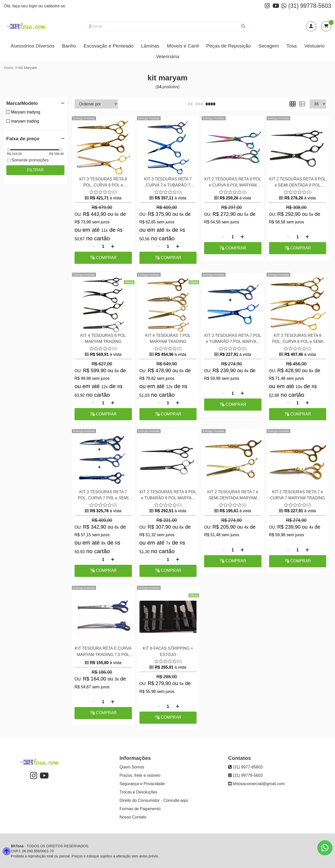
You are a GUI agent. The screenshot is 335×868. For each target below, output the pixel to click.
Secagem (269, 46)
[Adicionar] (113, 247)
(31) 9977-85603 (245, 767)
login (34, 6)
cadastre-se (55, 6)
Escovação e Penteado (109, 46)
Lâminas (150, 46)
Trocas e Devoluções (138, 792)
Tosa (292, 46)
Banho (69, 46)
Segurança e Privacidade (142, 784)
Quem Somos (132, 767)
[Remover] (93, 247)
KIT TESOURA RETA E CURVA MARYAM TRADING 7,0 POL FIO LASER (103, 652)
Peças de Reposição (229, 46)
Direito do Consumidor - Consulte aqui (154, 800)
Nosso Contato (133, 817)
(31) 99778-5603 (306, 6)
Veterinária (167, 56)
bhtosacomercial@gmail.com (256, 784)
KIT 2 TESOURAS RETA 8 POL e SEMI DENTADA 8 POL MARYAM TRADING (297, 183)
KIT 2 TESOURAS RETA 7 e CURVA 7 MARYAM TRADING (298, 495)
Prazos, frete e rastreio (140, 775)
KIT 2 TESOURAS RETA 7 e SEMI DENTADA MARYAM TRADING (233, 496)
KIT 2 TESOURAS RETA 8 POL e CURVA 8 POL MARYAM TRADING (233, 183)
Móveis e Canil (183, 46)
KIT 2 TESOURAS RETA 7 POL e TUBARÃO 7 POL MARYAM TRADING (233, 339)
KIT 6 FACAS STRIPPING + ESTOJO (168, 651)
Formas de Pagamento (140, 809)
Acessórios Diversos (33, 46)
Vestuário (314, 46)
